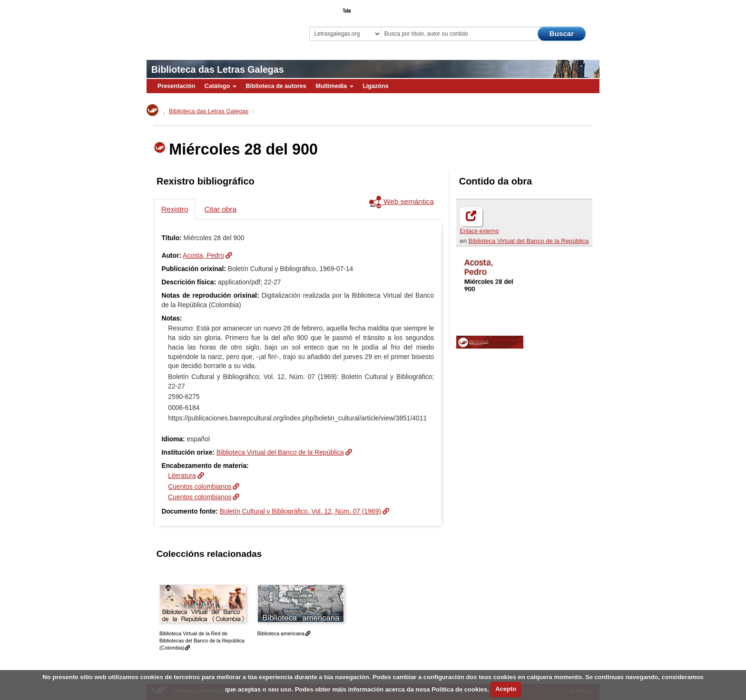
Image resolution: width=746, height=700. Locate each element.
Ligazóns (376, 86)
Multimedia (334, 86)
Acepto (506, 689)
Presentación (176, 86)
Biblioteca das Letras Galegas (218, 69)
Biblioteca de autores (276, 86)
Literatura (182, 476)
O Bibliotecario (556, 8)
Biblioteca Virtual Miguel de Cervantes (214, 24)
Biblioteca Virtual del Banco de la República (529, 241)
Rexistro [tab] (175, 209)
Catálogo (221, 86)
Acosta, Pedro (203, 255)
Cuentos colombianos (200, 486)
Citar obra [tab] (220, 209)
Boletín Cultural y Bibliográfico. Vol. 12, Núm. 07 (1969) (300, 511)
